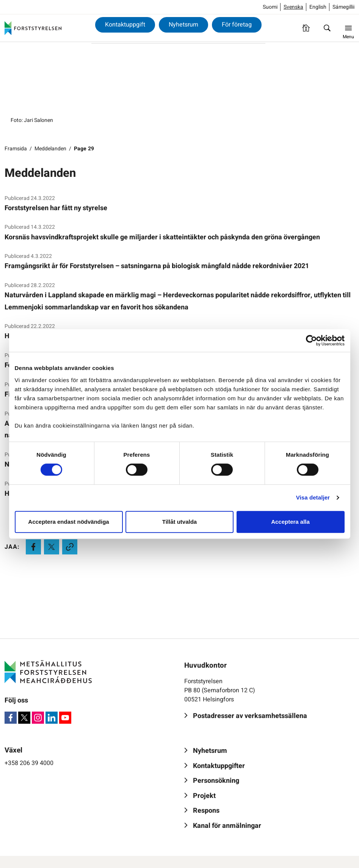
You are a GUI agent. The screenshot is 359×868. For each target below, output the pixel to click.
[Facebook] (11, 718)
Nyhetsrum (183, 25)
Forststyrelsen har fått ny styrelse (56, 208)
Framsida (16, 149)
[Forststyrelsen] (33, 28)
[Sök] (327, 28)
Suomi (270, 7)
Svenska (293, 7)
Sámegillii (343, 7)
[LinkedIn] (52, 718)
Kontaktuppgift (125, 25)
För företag (237, 25)
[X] (24, 718)
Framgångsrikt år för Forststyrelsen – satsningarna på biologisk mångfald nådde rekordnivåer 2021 (157, 266)
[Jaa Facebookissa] (33, 547)
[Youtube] (65, 718)
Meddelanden (50, 149)
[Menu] (348, 28)
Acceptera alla (290, 522)
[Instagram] (38, 718)
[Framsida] (306, 28)
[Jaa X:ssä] (52, 547)
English (318, 7)
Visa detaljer (313, 497)
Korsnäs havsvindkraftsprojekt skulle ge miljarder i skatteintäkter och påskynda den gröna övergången (162, 237)
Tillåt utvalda (179, 522)
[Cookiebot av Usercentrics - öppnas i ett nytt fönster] (311, 340)
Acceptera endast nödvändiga (68, 522)
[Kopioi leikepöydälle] (70, 547)
